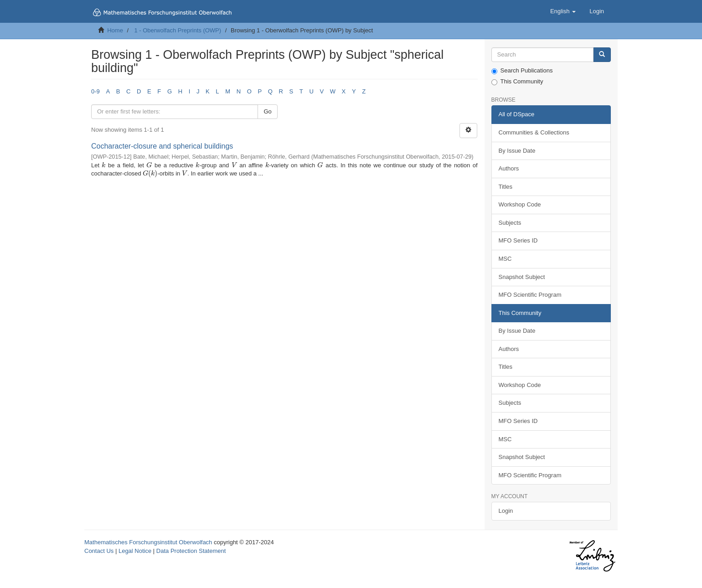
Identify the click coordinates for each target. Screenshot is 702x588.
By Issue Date (517, 151)
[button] (563, 11)
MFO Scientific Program (530, 295)
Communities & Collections (534, 132)
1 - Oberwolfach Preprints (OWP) (178, 30)
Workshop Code (520, 204)
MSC (505, 259)
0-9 (95, 91)
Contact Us (99, 551)
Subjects (510, 223)
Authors (509, 168)
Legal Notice (135, 551)
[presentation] (103, 165)
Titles (506, 187)
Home (115, 30)
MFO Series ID (518, 240)
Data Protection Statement (191, 551)
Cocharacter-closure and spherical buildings (162, 146)
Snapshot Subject (522, 277)
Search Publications (522, 71)
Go (267, 111)
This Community (517, 82)
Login (506, 511)
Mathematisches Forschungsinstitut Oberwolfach (148, 542)
